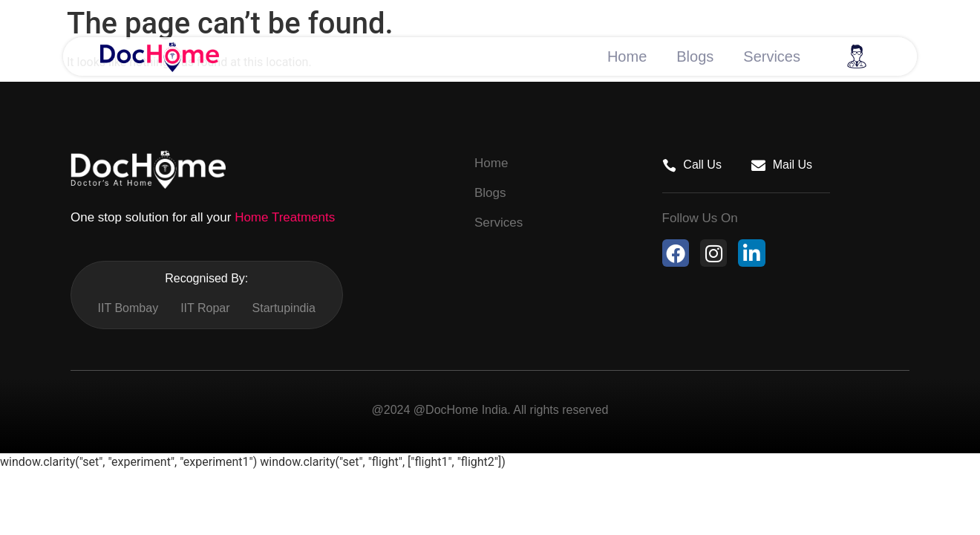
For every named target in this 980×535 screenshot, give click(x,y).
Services (772, 56)
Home (627, 56)
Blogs (695, 56)
